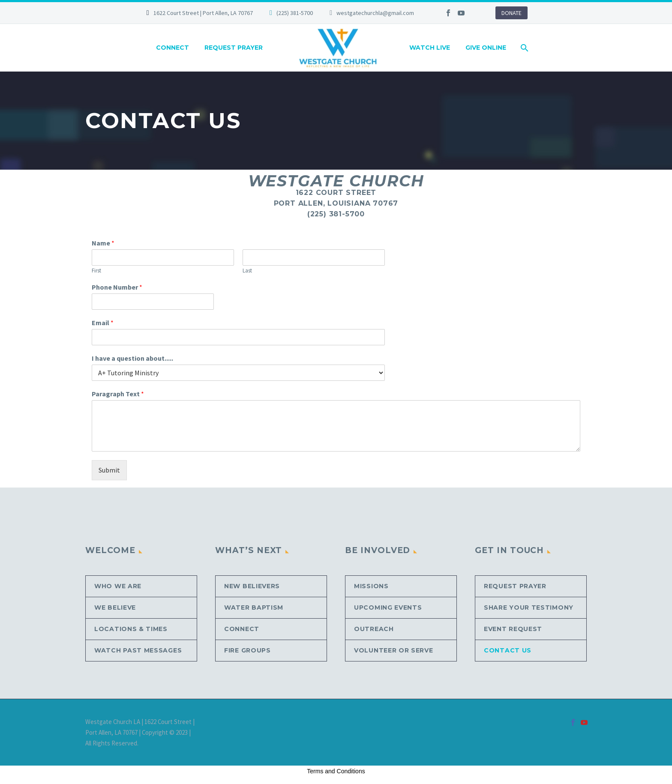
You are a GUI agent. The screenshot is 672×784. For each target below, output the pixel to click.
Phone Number (117, 287)
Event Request (513, 629)
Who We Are (118, 586)
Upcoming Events (388, 607)
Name (103, 243)
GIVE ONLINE (486, 48)
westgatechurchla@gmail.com (375, 13)
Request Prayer (515, 586)
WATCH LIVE (430, 48)
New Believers (252, 586)
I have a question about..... (132, 358)
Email (103, 323)
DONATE (511, 13)
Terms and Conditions (336, 771)
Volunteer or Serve (394, 650)
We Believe (115, 607)
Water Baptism (254, 607)
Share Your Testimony (529, 607)
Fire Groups (247, 650)
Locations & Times (131, 629)
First (96, 271)
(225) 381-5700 (295, 13)
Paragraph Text (118, 394)
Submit (109, 470)
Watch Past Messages (138, 650)
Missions (371, 586)
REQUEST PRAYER (234, 48)
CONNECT (172, 48)
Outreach (374, 629)
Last (247, 271)
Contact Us (508, 650)
